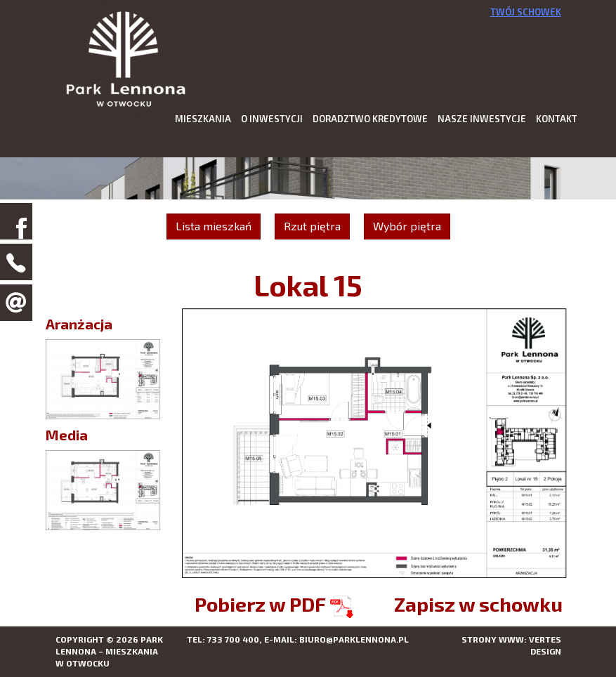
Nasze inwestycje (482, 119)
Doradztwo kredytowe (370, 119)
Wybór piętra (407, 226)
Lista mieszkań (214, 226)
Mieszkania (203, 119)
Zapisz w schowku (478, 604)
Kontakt (557, 119)
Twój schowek (526, 12)
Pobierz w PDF (274, 604)
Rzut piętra (312, 226)
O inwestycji (272, 119)
